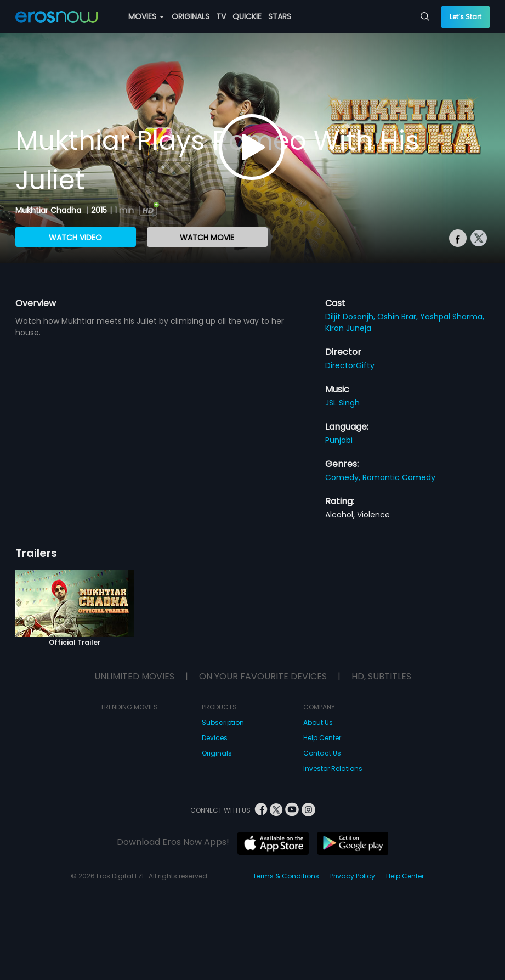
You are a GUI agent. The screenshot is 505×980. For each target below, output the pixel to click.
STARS (280, 16)
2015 (99, 210)
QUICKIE (247, 16)
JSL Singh (342, 403)
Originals (217, 753)
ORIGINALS (191, 16)
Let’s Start (466, 17)
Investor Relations (333, 768)
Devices (215, 738)
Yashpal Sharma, (452, 317)
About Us (318, 722)
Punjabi (339, 440)
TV (221, 16)
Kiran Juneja (348, 328)
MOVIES (146, 16)
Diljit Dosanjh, (351, 317)
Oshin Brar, (399, 317)
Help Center (322, 738)
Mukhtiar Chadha (49, 210)
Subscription (223, 722)
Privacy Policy (353, 876)
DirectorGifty (350, 365)
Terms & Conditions (286, 876)
